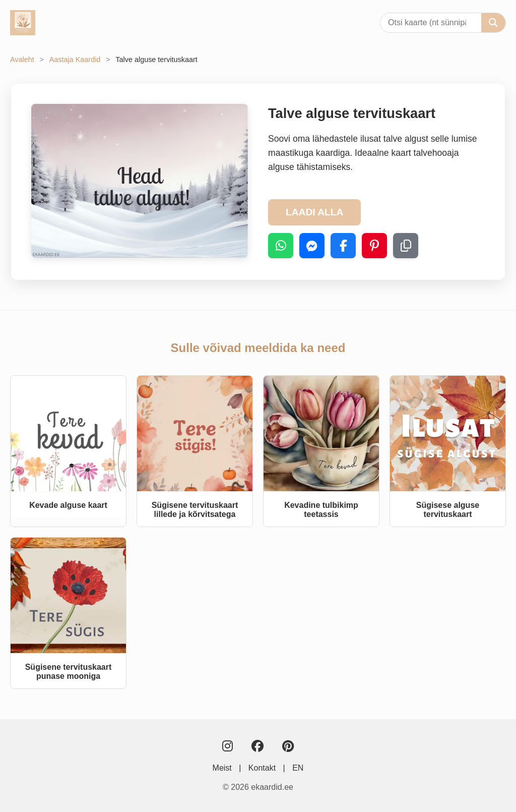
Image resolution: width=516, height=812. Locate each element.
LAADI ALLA (314, 212)
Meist (222, 768)
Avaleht (22, 60)
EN (298, 768)
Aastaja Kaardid (75, 60)
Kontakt (262, 768)
